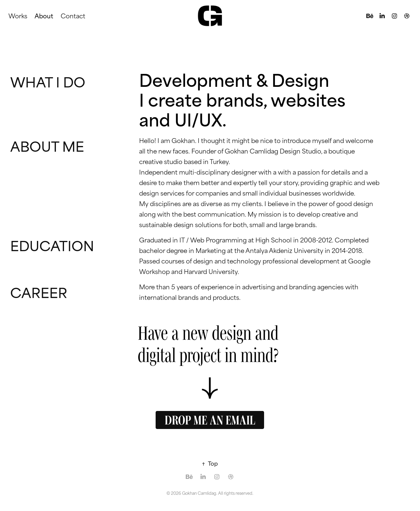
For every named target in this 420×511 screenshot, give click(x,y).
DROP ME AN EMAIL (210, 420)
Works (18, 15)
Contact (73, 15)
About (44, 15)
